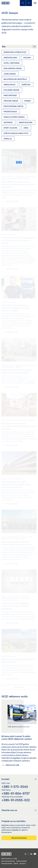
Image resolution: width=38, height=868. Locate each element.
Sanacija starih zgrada (14, 117)
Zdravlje (8, 139)
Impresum (23, 863)
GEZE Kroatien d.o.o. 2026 (9, 859)
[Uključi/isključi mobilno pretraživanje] (23, 3)
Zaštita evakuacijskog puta (16, 133)
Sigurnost (8, 122)
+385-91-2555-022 (16, 800)
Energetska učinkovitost (15, 52)
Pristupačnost (10, 95)
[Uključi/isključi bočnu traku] (29, 3)
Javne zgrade (10, 74)
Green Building (10, 58)
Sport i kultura (10, 128)
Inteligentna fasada (13, 68)
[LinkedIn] (31, 854)
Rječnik (16, 863)
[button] (25, 854)
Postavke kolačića (7, 863)
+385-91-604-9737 (16, 793)
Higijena (27, 58)
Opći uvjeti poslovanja (8, 861)
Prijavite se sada (19, 838)
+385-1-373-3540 (15, 787)
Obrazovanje (9, 85)
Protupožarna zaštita (13, 106)
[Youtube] (35, 854)
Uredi (26, 128)
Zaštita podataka (21, 861)
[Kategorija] (19, 47)
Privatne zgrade (11, 101)
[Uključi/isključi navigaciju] (35, 3)
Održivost (26, 85)
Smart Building (26, 122)
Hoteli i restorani (12, 63)
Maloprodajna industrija (15, 79)
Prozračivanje (10, 112)
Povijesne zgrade (11, 90)
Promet (28, 101)
